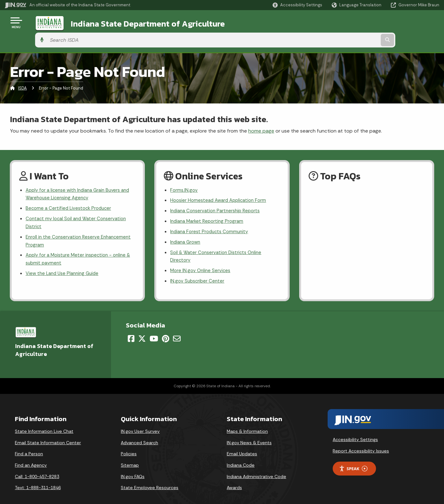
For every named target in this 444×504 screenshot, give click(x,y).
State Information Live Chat (44, 421)
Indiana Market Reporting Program (209, 207)
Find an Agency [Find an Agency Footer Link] (31, 455)
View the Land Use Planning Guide (65, 263)
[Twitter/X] (142, 329)
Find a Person (29, 444)
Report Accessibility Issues (361, 441)
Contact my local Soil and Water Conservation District (79, 208)
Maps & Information (247, 421)
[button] (297, 5)
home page (261, 113)
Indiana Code (241, 455)
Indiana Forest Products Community (212, 218)
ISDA (22, 71)
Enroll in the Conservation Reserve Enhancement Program (65, 228)
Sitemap (130, 455)
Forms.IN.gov (184, 174)
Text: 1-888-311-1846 (38, 478)
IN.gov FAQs (133, 466)
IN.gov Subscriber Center (198, 271)
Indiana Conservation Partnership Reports (218, 196)
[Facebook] (131, 329)
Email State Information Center (48, 433)
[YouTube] (154, 329)
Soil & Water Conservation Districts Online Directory (218, 245)
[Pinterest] (166, 329)
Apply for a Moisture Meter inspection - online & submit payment (79, 248)
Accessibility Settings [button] (355, 430)
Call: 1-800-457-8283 (37, 466)
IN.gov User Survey (140, 421)
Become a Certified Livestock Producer (70, 193)
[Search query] (389, 23)
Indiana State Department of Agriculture (139, 22)
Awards (234, 478)
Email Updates (242, 444)
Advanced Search (139, 433)
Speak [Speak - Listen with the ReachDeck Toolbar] (353, 459)
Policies (129, 444)
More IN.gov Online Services (201, 260)
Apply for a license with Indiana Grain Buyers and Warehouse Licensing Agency (76, 178)
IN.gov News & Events (249, 433)
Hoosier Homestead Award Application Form (221, 185)
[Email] (177, 329)
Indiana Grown (187, 229)
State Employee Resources (150, 478)
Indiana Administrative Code (256, 466)
